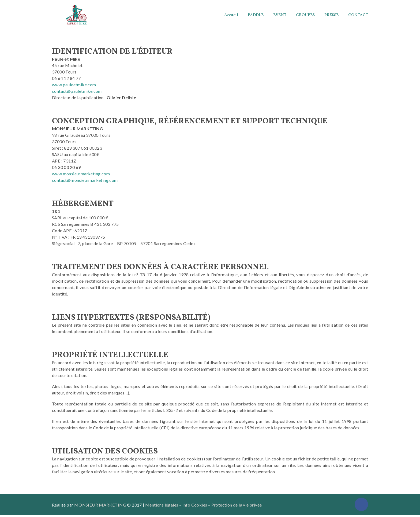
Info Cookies (195, 507)
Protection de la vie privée (237, 507)
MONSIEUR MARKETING (100, 507)
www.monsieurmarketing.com (81, 176)
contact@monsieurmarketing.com (85, 182)
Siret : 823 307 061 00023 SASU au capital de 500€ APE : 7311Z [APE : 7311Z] (77, 156)
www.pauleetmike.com (74, 86)
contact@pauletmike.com (77, 93)
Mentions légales (162, 507)
